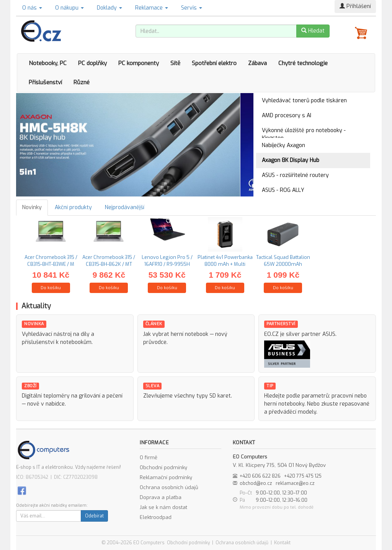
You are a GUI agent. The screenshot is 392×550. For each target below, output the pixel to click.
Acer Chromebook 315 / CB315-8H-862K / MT (109, 261)
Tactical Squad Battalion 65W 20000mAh (283, 261)
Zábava (257, 63)
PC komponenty (139, 63)
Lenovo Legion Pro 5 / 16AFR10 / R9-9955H (167, 261)
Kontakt (282, 543)
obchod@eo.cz (256, 483)
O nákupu (69, 8)
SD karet (220, 396)
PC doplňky (92, 63)
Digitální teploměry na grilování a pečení (72, 396)
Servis (192, 8)
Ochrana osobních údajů (169, 487)
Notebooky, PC (48, 63)
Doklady (109, 8)
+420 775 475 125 (303, 476)
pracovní (342, 396)
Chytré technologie (303, 63)
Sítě (175, 63)
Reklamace (152, 8)
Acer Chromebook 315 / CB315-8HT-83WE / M (51, 261)
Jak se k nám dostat (163, 507)
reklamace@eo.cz (295, 483)
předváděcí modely (292, 412)
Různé (82, 82)
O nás (32, 8)
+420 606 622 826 (260, 476)
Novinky (32, 207)
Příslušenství (45, 82)
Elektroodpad (156, 517)
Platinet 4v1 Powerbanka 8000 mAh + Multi (225, 261)
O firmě (149, 458)
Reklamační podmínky (166, 477)
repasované (354, 404)
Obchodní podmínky (163, 467)
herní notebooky (284, 404)
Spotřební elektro (214, 63)
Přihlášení (355, 6)
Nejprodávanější (125, 207)
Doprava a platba (161, 497)
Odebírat (94, 516)
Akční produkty (73, 207)
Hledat (313, 31)
